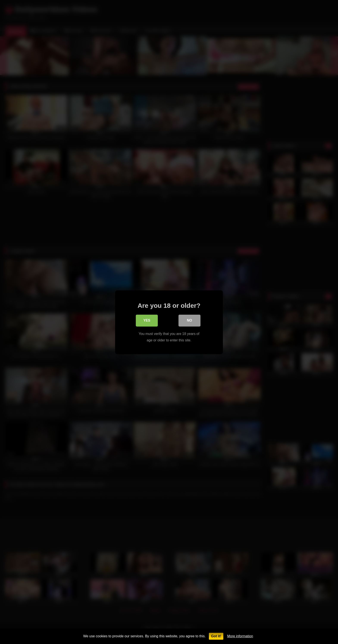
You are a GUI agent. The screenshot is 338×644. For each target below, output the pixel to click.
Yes (147, 321)
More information (240, 636)
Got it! (216, 636)
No (189, 321)
